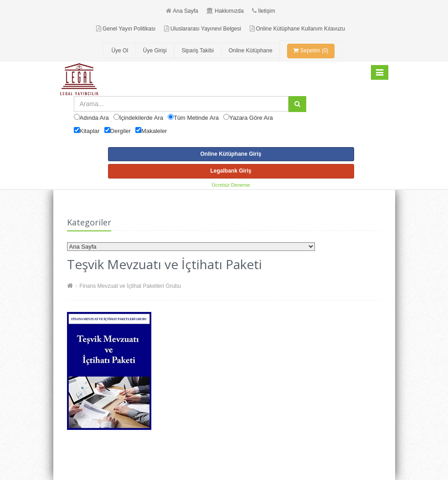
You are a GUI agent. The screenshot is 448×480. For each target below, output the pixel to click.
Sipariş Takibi (197, 51)
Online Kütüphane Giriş (231, 154)
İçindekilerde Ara (141, 118)
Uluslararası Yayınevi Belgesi (203, 29)
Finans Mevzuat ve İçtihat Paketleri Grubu (130, 286)
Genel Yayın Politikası (126, 29)
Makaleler (154, 131)
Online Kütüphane (251, 51)
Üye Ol (120, 51)
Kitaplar (90, 131)
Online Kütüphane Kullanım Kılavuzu (297, 29)
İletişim (263, 11)
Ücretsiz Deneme (231, 185)
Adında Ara (94, 118)
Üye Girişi (155, 51)
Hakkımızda (225, 11)
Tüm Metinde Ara (196, 118)
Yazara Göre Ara (251, 118)
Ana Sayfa (182, 11)
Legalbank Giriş (231, 171)
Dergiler (121, 131)
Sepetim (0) (311, 51)
